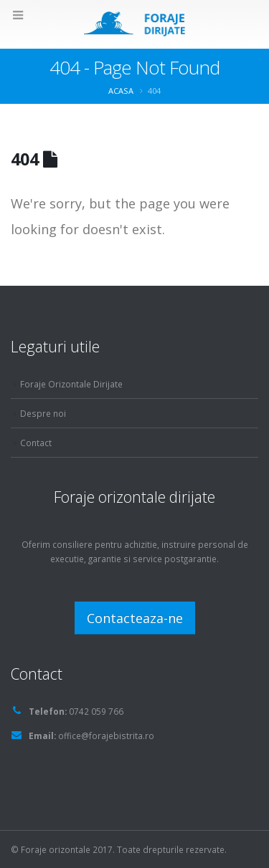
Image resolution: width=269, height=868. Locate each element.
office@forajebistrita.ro (106, 736)
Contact (36, 443)
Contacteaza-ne (135, 618)
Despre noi (43, 413)
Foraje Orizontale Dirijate (71, 384)
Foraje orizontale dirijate (134, 497)
